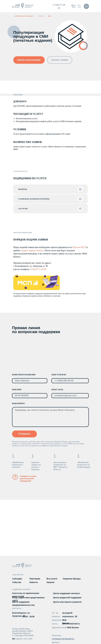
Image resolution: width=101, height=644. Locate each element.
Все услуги (52, 579)
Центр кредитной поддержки (67, 598)
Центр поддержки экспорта (66, 593)
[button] (29, 60)
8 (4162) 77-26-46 (38, 269)
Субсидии (17, 579)
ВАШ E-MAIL (57, 390)
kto (22, 639)
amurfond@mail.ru (71, 624)
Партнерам (35, 579)
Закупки (50, 582)
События (17, 582)
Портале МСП (79, 247)
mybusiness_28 (70, 616)
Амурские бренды (72, 579)
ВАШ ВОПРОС (19, 403)
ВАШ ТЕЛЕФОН (59, 375)
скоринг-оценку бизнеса (32, 250)
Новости (34, 582)
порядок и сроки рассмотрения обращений (28, 479)
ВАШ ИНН (17, 390)
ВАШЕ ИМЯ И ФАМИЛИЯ (24, 375)
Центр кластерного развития (67, 602)
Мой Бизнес (73, 628)
